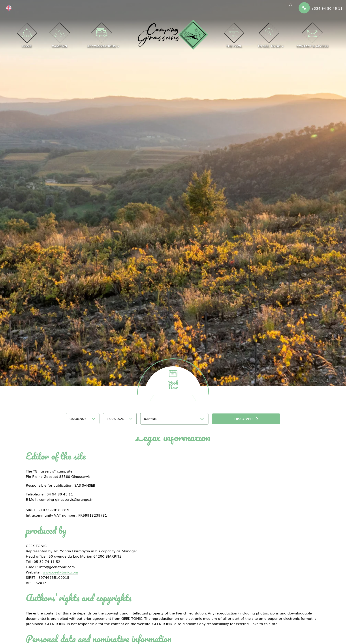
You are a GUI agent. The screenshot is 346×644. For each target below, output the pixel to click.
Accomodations (102, 38)
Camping (59, 38)
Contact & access (312, 38)
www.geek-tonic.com (60, 572)
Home (27, 38)
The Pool (234, 38)
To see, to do (269, 38)
